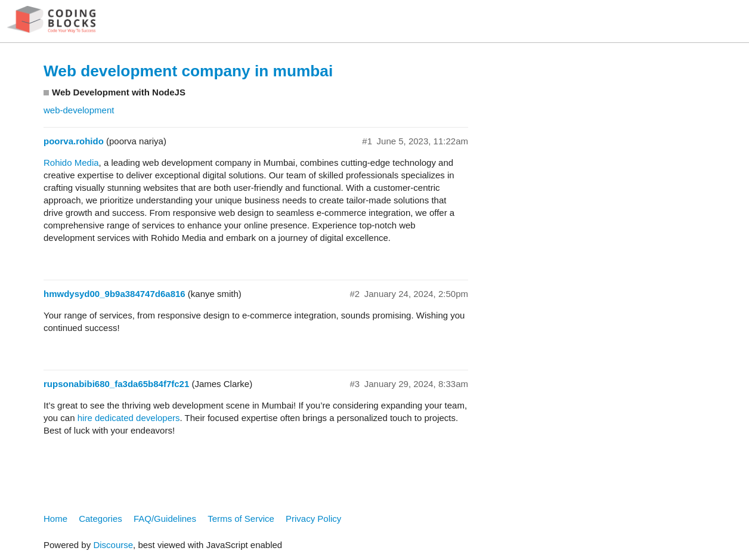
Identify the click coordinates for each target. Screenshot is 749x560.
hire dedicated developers (129, 418)
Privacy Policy (313, 519)
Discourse (113, 545)
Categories (100, 519)
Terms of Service (241, 519)
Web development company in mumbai (188, 71)
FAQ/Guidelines (165, 519)
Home (55, 519)
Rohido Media (71, 163)
